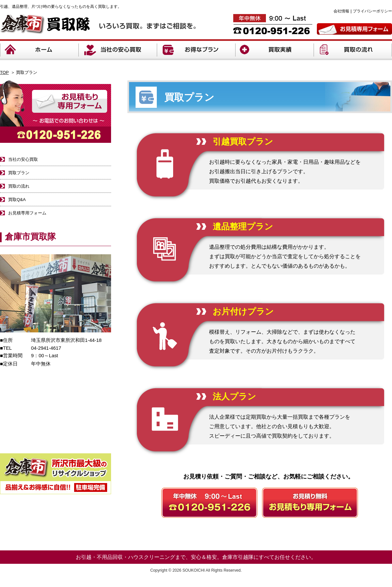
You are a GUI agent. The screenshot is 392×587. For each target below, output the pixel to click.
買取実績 (274, 50)
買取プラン (19, 173)
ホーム (39, 50)
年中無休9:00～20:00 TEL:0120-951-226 (273, 24)
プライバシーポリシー (372, 11)
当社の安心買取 (118, 50)
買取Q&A (17, 200)
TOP (4, 72)
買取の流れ (353, 50)
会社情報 (341, 11)
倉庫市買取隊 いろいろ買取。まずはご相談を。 (98, 24)
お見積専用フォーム (354, 29)
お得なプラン (196, 50)
